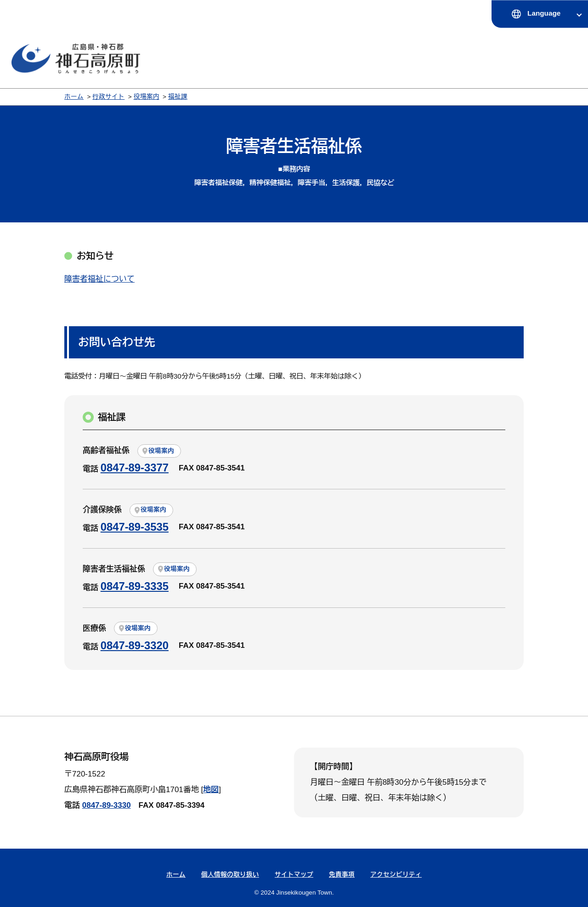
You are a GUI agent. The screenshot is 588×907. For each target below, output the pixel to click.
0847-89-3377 (135, 468)
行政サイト (108, 97)
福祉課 (178, 97)
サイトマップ (294, 875)
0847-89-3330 (107, 805)
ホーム (74, 97)
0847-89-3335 (135, 586)
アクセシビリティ (396, 875)
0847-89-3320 (135, 645)
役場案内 (147, 97)
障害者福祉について (99, 279)
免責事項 (342, 875)
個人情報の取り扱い (230, 875)
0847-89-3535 (135, 527)
